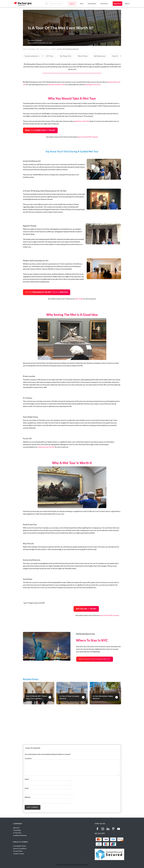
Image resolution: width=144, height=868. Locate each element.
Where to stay (83, 56)
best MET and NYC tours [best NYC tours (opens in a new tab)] (57, 84)
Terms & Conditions (20, 848)
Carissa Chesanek (36, 40)
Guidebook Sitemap (20, 835)
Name (27, 779)
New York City (45, 49)
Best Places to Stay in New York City (95, 659)
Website (27, 797)
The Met (53, 49)
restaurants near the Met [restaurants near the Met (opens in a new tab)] (46, 447)
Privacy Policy (18, 851)
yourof (40, 130)
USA (38, 49)
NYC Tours (50, 56)
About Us (16, 828)
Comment (28, 758)
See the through (47, 292)
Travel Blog (17, 830)
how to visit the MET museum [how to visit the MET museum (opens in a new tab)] (88, 137)
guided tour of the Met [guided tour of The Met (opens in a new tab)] (82, 121)
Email (27, 788)
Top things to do (66, 56)
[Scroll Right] (120, 56)
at (86, 609)
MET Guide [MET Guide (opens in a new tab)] (79, 299)
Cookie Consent (19, 854)
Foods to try (116, 56)
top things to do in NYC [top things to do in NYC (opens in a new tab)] (93, 84)
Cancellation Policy (20, 846)
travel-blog (32, 49)
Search (72, 3)
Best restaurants (100, 56)
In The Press (17, 833)
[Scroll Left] (43, 56)
